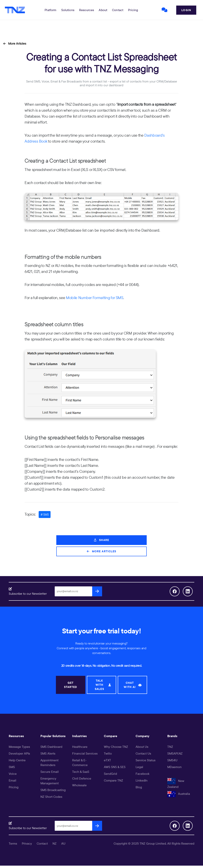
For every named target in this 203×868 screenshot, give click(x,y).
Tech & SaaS (81, 772)
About (103, 10)
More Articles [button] (15, 43)
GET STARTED (71, 685)
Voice (13, 774)
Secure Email (50, 772)
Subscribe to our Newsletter (28, 594)
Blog (139, 787)
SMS (12, 767)
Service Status (146, 760)
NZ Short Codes (51, 797)
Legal (139, 767)
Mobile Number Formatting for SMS (95, 298)
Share (101, 540)
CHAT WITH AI (133, 685)
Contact (118, 10)
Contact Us (143, 753)
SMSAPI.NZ (175, 753)
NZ (55, 843)
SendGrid (110, 774)
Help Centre (17, 760)
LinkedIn (142, 780)
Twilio (108, 753)
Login (186, 10)
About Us (142, 747)
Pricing (133, 10)
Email (12, 780)
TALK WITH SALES (103, 685)
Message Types (19, 747)
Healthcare (80, 747)
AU (63, 843)
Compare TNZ (113, 780)
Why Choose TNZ (116, 747)
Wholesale (79, 785)
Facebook (143, 774)
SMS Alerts (48, 753)
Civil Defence (82, 778)
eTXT (107, 760)
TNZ (170, 747)
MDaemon (174, 767)
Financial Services (85, 753)
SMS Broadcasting (53, 790)
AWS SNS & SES (115, 767)
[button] (51, 10)
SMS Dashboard (51, 747)
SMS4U (172, 760)
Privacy (27, 843)
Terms (13, 843)
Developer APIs (19, 753)
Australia (179, 794)
